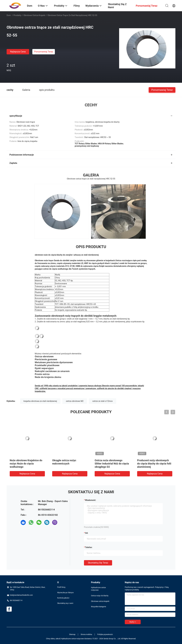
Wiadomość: (91, 500)
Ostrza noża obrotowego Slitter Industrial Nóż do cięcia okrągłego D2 (112, 464)
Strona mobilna (86, 634)
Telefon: (89, 547)
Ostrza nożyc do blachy (100, 596)
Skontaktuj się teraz (98, 563)
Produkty (17, 15)
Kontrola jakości (63, 598)
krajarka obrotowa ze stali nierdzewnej (40, 401)
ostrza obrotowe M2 (75, 401)
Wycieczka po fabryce (65, 593)
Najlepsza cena (18, 52)
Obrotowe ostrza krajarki (34, 15)
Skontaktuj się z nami (65, 603)
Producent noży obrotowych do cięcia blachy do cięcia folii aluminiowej (154, 464)
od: (87, 533)
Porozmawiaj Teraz (44, 52)
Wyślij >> (133, 622)
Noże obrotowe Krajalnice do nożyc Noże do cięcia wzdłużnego (26, 464)
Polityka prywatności (105, 634)
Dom (9, 15)
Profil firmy (61, 587)
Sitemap (72, 634)
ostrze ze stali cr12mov (103, 401)
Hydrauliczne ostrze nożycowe (98, 589)
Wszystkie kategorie (99, 607)
